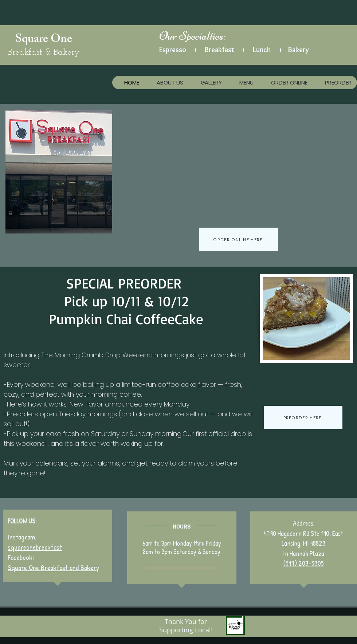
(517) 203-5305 (304, 563)
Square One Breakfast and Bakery (53, 567)
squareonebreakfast (35, 547)
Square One (44, 40)
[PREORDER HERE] (303, 417)
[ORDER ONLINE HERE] (239, 239)
